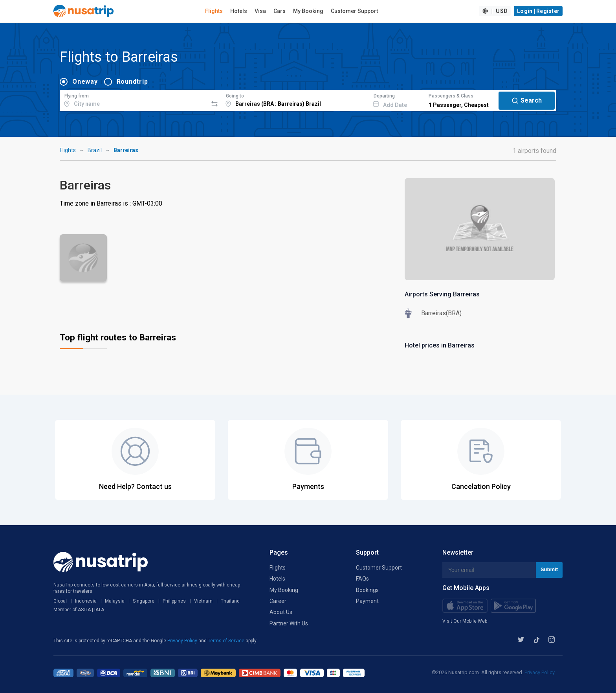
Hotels (239, 11)
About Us (281, 612)
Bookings (367, 590)
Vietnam (203, 601)
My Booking (308, 11)
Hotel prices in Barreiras (440, 345)
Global (60, 601)
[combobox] (134, 99)
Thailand (230, 601)
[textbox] (134, 99)
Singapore (144, 601)
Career (278, 601)
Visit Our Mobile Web (465, 621)
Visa (260, 11)
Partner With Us (289, 623)
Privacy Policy (183, 641)
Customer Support (354, 11)
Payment (367, 601)
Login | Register (538, 11)
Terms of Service (227, 641)
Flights (214, 11)
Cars (280, 11)
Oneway (85, 82)
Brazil (95, 150)
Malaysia (115, 601)
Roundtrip (132, 82)
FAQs (362, 579)
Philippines (174, 601)
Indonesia (86, 601)
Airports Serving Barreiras (442, 294)
